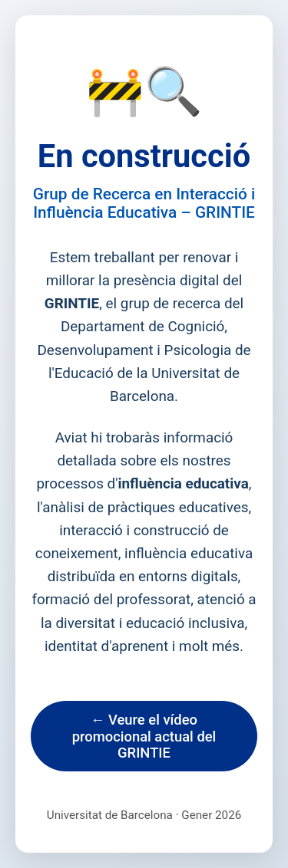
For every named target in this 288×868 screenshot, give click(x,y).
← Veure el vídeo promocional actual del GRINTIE (144, 736)
